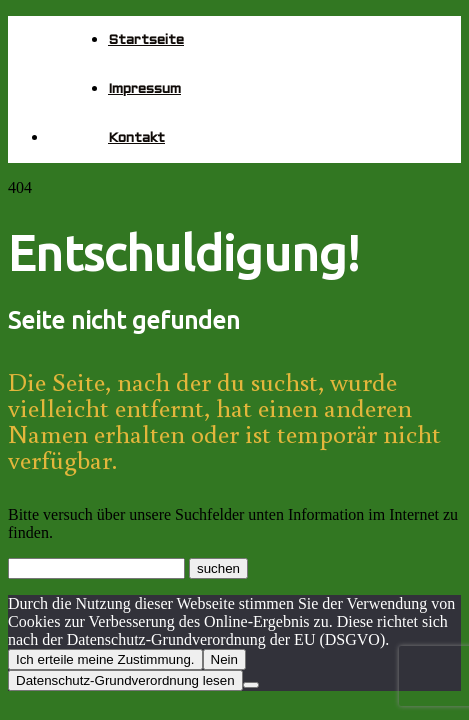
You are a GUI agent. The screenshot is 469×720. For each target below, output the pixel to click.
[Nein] (251, 685)
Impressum (144, 89)
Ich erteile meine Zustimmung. (105, 659)
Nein (224, 659)
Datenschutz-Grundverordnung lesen (125, 680)
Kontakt (136, 138)
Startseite (146, 40)
